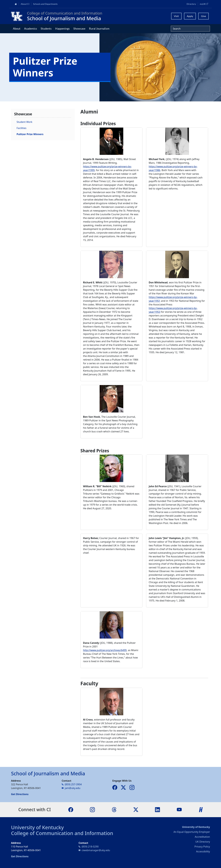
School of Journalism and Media (64, 18)
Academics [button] (31, 28)
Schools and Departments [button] (45, 4)
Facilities (21, 128)
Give (204, 16)
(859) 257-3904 (73, 784)
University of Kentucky (37, 827)
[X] (136, 809)
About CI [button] (25, 4)
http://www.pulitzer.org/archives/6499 (105, 650)
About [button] (17, 28)
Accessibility (203, 851)
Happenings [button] (62, 28)
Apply (190, 16)
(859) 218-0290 (90, 847)
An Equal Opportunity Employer (192, 832)
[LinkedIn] (157, 809)
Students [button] (46, 28)
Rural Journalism (99, 28)
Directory (191, 4)
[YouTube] (179, 809)
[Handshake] (201, 809)
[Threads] (114, 809)
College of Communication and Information (62, 833)
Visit (176, 16)
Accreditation (202, 837)
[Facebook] (71, 809)
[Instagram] (92, 809)
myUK (205, 4)
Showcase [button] (79, 28)
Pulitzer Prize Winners (30, 134)
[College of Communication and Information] (18, 16)
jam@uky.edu (73, 788)
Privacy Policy (202, 847)
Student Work (24, 122)
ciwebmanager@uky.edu (96, 850)
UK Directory (203, 842)
